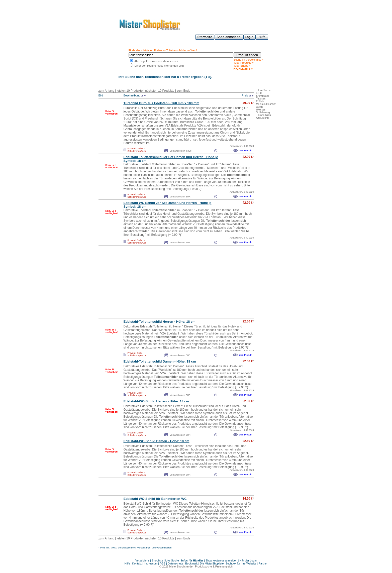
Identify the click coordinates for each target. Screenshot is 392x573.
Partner (263, 563)
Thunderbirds (264, 115)
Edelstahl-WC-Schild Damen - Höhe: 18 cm (157, 441)
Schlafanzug (263, 112)
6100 (259, 93)
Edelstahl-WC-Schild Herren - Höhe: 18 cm (156, 401)
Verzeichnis (142, 560)
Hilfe (128, 563)
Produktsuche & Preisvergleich (214, 566)
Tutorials (261, 99)
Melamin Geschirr (266, 104)
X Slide (260, 101)
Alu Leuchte (263, 118)
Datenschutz (175, 563)
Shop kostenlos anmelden (221, 560)
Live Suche (172, 560)
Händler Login (248, 560)
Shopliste (157, 560)
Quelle (260, 107)
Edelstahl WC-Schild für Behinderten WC (155, 499)
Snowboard (263, 96)
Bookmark (191, 563)
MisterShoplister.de (181, 566)
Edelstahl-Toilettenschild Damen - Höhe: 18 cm (160, 361)
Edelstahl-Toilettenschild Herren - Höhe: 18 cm (160, 322)
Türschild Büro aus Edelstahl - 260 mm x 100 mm (162, 103)
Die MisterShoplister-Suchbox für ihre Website (228, 563)
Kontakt (137, 563)
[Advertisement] (165, 282)
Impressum (151, 563)
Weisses (261, 110)
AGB (163, 563)
